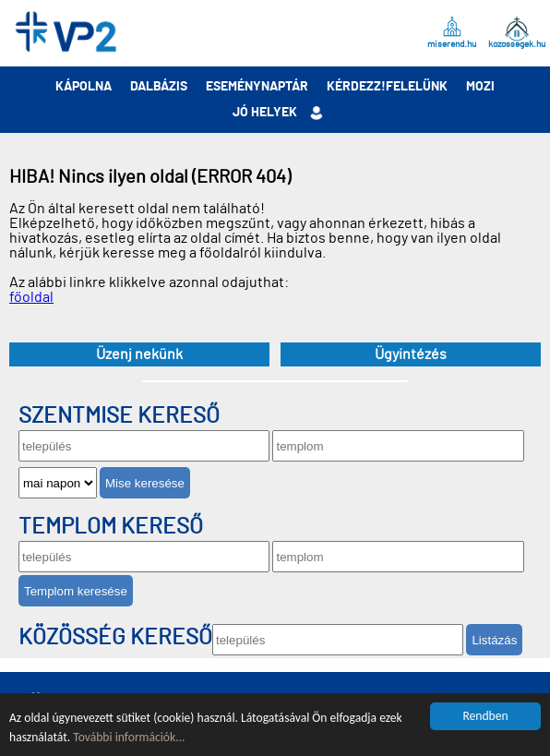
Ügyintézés (411, 354)
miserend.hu (452, 43)
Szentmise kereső (119, 416)
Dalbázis (159, 87)
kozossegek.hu (517, 43)
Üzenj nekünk (139, 354)
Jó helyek (265, 113)
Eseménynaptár (257, 87)
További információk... (129, 737)
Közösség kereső (115, 638)
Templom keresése (76, 591)
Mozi (480, 87)
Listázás (494, 640)
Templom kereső (111, 527)
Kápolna (84, 87)
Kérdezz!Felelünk (387, 87)
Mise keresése (145, 483)
